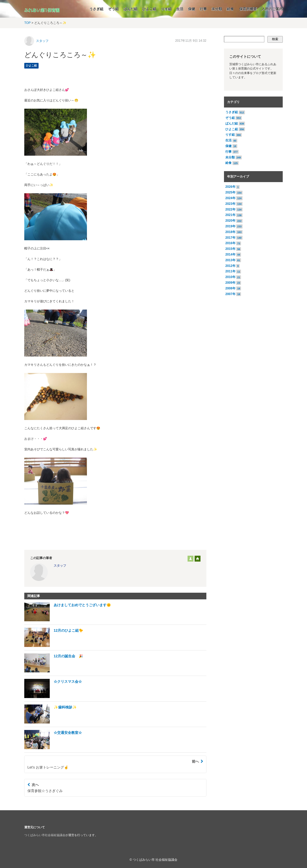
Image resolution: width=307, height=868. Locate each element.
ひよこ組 (149, 9)
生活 (180, 9)
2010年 (230, 277)
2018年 (230, 232)
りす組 (166, 9)
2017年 (230, 238)
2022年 (230, 209)
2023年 (230, 204)
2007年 (230, 294)
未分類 (217, 9)
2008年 (230, 288)
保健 (191, 9)
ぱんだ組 (130, 9)
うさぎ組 (96, 9)
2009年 (230, 283)
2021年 (230, 215)
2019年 (230, 226)
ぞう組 (113, 9)
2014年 (230, 254)
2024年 (230, 198)
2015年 (230, 249)
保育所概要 (248, 9)
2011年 (230, 271)
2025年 (230, 192)
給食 (230, 9)
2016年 (230, 243)
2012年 (230, 266)
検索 (275, 39)
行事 (203, 9)
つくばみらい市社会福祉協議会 (45, 835)
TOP (27, 23)
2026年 (230, 187)
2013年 (230, 260)
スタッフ (42, 41)
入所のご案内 (272, 9)
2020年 (230, 221)
